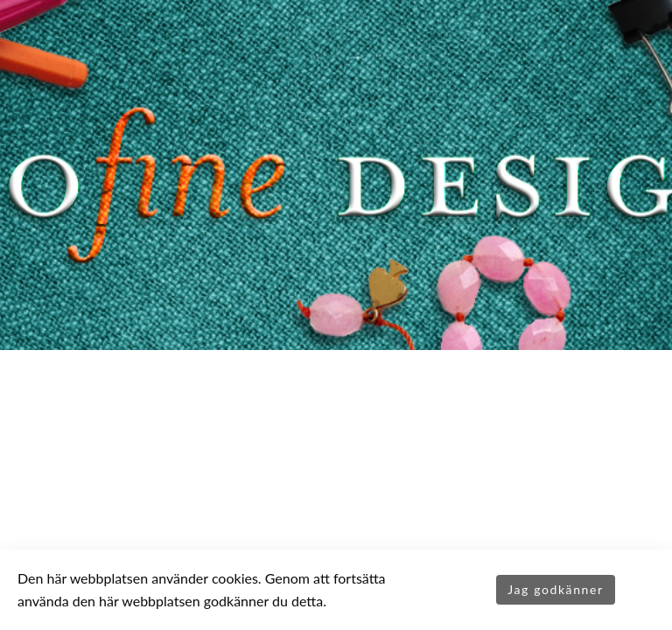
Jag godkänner (555, 589)
